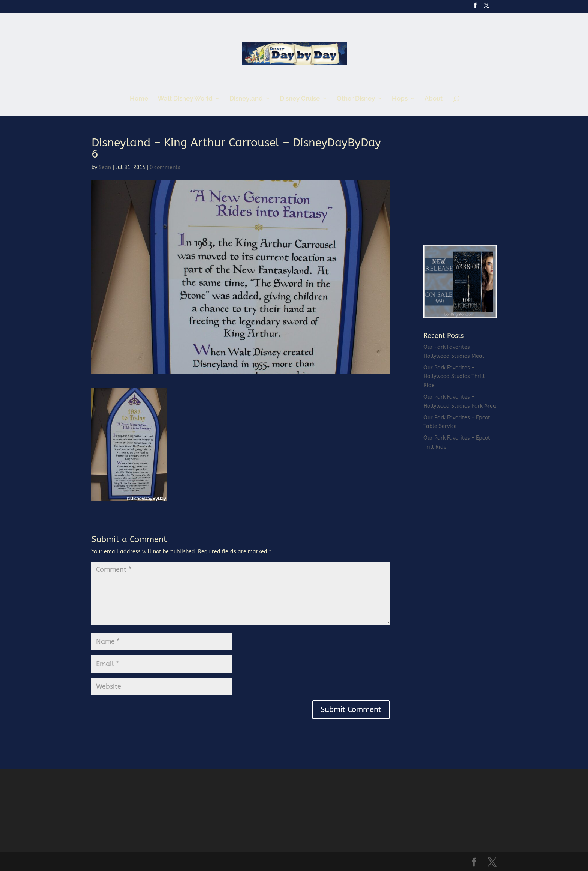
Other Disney (356, 99)
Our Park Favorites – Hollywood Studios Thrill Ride (454, 377)
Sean (105, 167)
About (433, 99)
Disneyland (246, 99)
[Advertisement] (480, 184)
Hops (400, 99)
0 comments (165, 167)
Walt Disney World (185, 99)
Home (139, 99)
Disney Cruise (300, 99)
